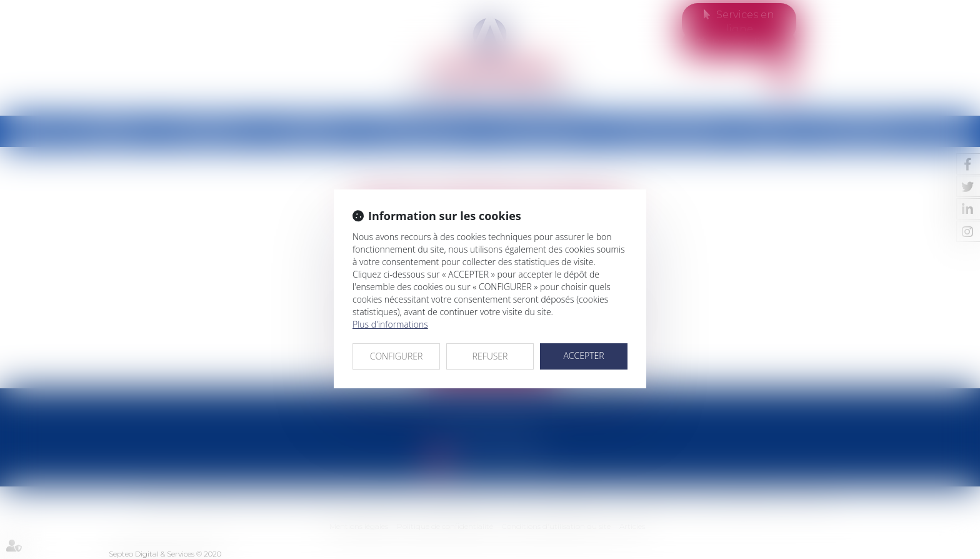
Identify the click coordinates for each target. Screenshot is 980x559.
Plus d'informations (390, 324)
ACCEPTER (583, 355)
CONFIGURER (397, 356)
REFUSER (490, 356)
